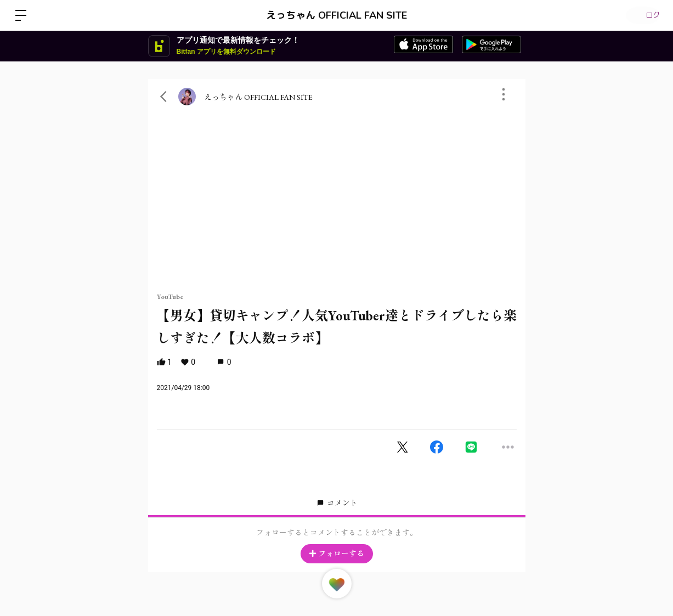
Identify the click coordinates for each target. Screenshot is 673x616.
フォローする (337, 553)
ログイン (640, 15)
